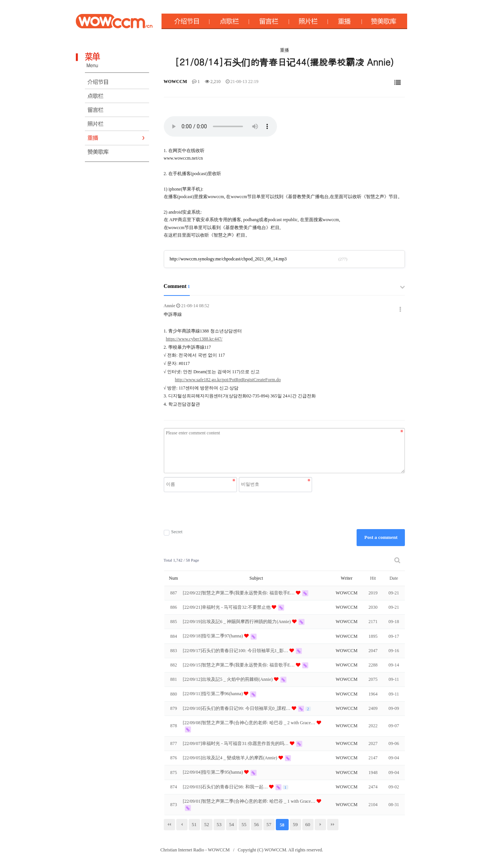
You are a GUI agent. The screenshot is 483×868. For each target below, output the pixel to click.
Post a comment (381, 537)
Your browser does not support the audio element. (220, 126)
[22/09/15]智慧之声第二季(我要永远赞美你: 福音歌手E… (239, 665)
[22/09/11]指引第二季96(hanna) (214, 694)
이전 (182, 825)
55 (244, 824)
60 (308, 824)
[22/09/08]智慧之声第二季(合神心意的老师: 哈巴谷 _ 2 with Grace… (250, 723)
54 (232, 824)
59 (295, 824)
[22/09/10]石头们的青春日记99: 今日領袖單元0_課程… (237, 708)
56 (256, 824)
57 (269, 824)
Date (394, 578)
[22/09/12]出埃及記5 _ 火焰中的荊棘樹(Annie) (228, 679)
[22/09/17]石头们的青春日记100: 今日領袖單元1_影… (236, 651)
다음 (320, 825)
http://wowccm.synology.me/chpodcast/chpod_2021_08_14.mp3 (228, 259)
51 (194, 824)
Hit (373, 578)
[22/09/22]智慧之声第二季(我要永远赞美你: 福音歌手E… (239, 593)
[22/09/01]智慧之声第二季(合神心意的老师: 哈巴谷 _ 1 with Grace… (250, 801)
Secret (173, 532)
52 (207, 824)
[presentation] (239, 511)
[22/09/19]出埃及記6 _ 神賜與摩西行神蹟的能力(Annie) (238, 622)
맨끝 (333, 825)
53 (219, 824)
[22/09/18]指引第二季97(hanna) (214, 636)
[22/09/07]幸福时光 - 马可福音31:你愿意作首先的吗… (236, 743)
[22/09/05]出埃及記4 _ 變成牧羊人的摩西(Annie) (231, 758)
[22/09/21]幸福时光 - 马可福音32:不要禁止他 (227, 607)
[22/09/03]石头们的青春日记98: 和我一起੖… (226, 787)
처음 (169, 825)
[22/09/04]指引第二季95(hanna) (214, 772)
